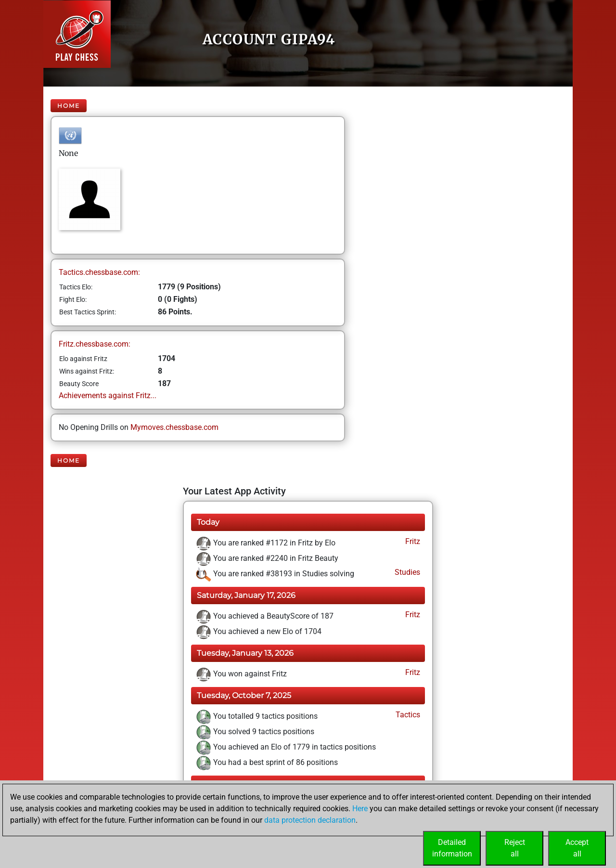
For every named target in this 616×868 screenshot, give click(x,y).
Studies (406, 572)
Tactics (407, 715)
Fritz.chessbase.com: (95, 344)
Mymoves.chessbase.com (174, 427)
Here (360, 809)
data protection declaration (310, 820)
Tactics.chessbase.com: (99, 272)
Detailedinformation (452, 848)
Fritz (412, 541)
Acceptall (577, 848)
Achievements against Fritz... (108, 395)
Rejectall (515, 848)
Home (69, 106)
